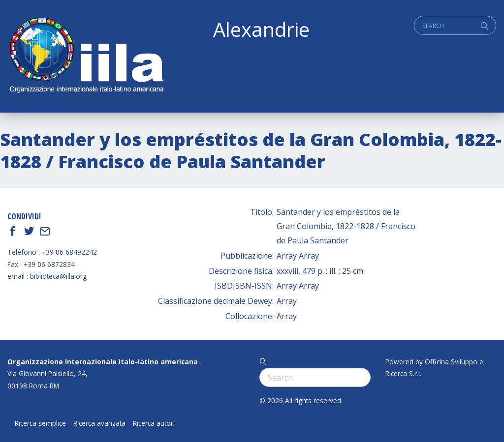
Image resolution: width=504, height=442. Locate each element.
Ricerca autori (154, 423)
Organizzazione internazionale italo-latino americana (103, 362)
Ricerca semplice (40, 423)
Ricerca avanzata (99, 423)
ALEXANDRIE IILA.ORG (86, 56)
